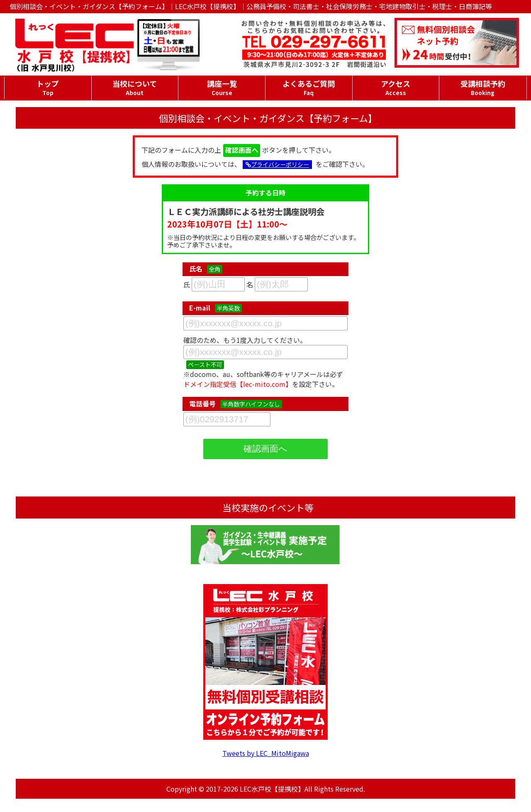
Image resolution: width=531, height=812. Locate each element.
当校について (135, 88)
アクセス (396, 88)
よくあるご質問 (309, 88)
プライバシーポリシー (277, 164)
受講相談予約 (483, 88)
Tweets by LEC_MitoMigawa (266, 753)
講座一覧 (222, 88)
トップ (48, 88)
